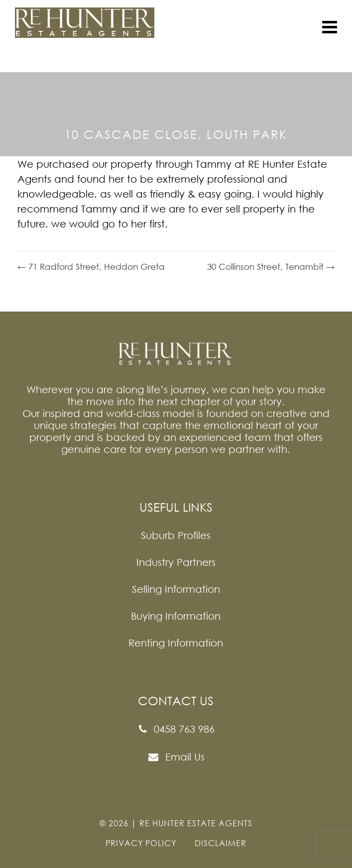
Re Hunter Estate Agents (196, 823)
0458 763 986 (176, 729)
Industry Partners (176, 562)
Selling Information (176, 589)
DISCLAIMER (221, 843)
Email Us (176, 757)
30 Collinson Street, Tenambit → (271, 267)
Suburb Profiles (176, 535)
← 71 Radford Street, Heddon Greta (91, 267)
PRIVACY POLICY (141, 843)
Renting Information (176, 643)
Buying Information (176, 616)
